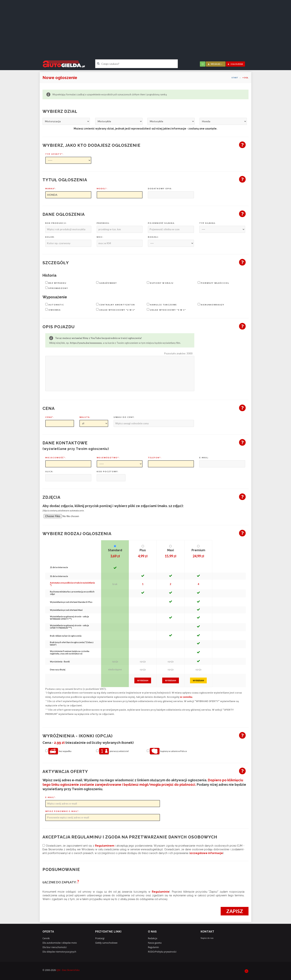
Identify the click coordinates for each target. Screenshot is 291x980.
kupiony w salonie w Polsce (167, 751)
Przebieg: (103, 223)
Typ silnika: (208, 223)
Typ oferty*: (54, 154)
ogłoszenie (235, 64)
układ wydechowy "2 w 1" (116, 310)
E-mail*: (51, 797)
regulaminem (105, 846)
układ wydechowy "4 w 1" (166, 310)
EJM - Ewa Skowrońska (68, 970)
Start (235, 78)
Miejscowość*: (56, 458)
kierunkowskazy (211, 304)
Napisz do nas (207, 938)
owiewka (53, 310)
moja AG (215, 64)
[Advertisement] (145, 27)
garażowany (107, 283)
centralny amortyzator (116, 304)
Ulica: (49, 471)
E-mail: (204, 458)
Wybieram (143, 680)
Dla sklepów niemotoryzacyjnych (59, 952)
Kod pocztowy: (108, 471)
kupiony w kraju (160, 283)
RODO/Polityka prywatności (162, 952)
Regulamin (153, 947)
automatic (55, 304)
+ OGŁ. (245, 78)
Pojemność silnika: (162, 223)
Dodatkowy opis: (160, 189)
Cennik (46, 938)
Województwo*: (108, 458)
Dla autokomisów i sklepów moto (60, 943)
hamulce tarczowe (162, 304)
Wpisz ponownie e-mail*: (62, 811)
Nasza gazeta (155, 943)
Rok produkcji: (56, 223)
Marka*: (51, 189)
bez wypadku (56, 283)
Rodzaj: (153, 237)
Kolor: (50, 237)
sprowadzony (57, 288)
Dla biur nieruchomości (55, 947)
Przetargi (100, 938)
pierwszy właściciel (213, 283)
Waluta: (85, 417)
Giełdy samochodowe (106, 943)
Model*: (102, 189)
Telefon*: (155, 458)
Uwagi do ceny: (124, 417)
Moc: (100, 237)
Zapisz (235, 911)
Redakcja (153, 938)
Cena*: (50, 417)
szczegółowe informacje (206, 853)
